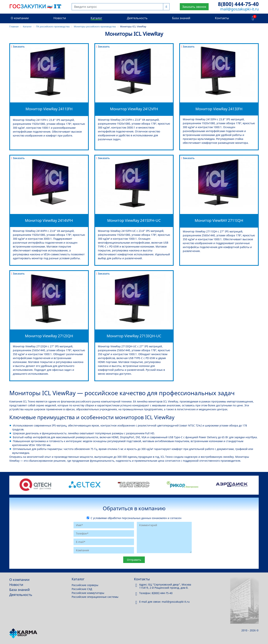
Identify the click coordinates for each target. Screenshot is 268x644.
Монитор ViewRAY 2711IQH (219, 220)
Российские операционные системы (95, 597)
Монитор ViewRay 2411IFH (49, 109)
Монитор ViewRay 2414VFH (49, 220)
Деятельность (137, 18)
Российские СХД (82, 589)
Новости (60, 18)
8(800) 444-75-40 (238, 4)
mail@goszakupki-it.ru (239, 9)
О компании (20, 18)
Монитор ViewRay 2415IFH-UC (134, 220)
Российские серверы (85, 585)
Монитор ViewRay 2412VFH (134, 109)
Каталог (96, 18)
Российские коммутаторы (88, 593)
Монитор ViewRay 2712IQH (49, 336)
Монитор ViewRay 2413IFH (219, 109)
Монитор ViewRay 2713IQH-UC (134, 336)
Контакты (222, 18)
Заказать (18, 46)
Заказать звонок (194, 7)
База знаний (181, 18)
